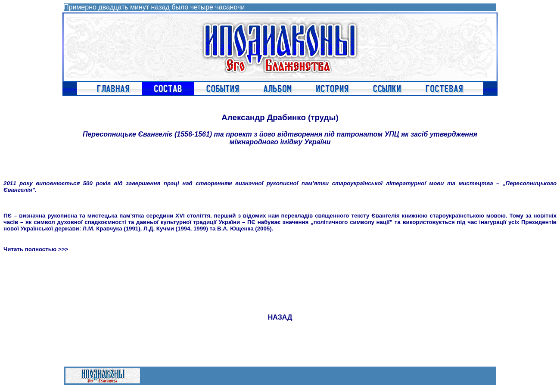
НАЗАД (280, 317)
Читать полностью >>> (36, 249)
